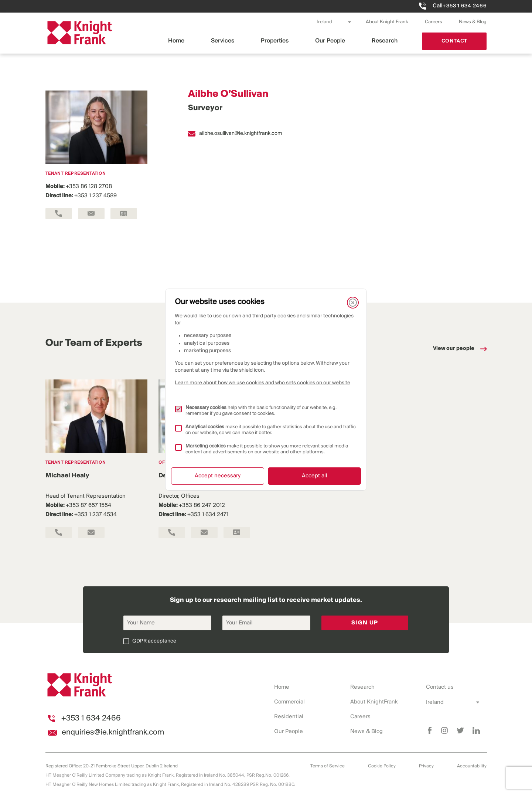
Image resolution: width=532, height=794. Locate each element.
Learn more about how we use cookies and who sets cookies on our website (262, 383)
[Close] (353, 303)
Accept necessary (218, 476)
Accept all (315, 476)
